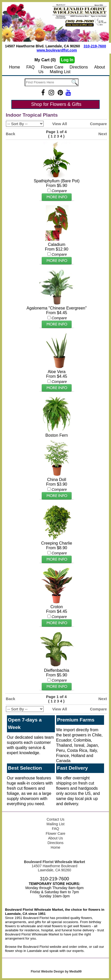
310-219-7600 (95, 46)
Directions (79, 67)
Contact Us (55, 819)
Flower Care (52, 67)
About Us (56, 838)
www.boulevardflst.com (57, 50)
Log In (67, 60)
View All (60, 124)
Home (15, 67)
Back (11, 134)
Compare (98, 124)
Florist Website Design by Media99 (56, 972)
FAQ (30, 67)
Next (103, 134)
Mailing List (60, 72)
